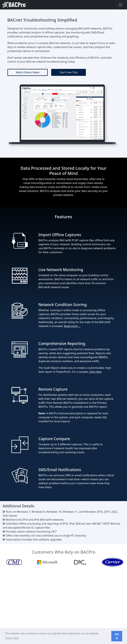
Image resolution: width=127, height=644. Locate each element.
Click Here (95, 372)
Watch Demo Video (28, 72)
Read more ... (72, 326)
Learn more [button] (12, 638)
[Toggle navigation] (120, 5)
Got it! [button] (117, 636)
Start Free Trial (69, 72)
